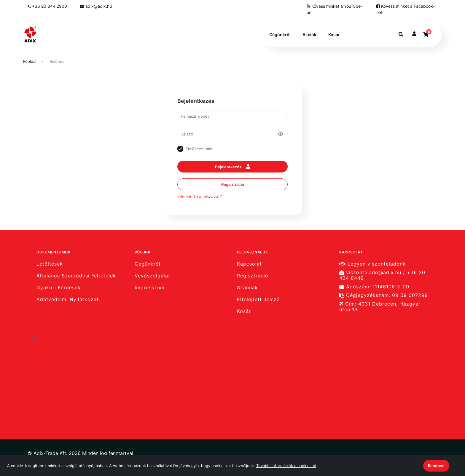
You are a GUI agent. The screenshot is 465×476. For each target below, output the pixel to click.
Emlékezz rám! (199, 149)
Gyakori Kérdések (59, 288)
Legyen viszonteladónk (372, 264)
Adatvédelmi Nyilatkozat (68, 300)
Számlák (247, 288)
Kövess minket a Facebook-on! (405, 9)
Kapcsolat (249, 264)
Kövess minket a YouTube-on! (335, 9)
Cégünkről (280, 35)
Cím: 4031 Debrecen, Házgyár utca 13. (380, 307)
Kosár (334, 35)
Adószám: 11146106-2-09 (374, 287)
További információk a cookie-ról (286, 466)
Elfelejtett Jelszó (258, 300)
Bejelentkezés (233, 167)
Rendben (436, 466)
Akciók (309, 35)
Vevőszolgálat (152, 276)
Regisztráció (233, 184)
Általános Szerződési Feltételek (76, 276)
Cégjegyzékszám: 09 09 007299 (384, 295)
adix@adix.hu (96, 6)
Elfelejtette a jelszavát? (200, 196)
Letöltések (50, 264)
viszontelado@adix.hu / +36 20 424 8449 (382, 275)
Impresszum (150, 288)
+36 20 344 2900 (47, 6)
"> (91, 375)
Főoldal (30, 61)
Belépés (57, 61)
